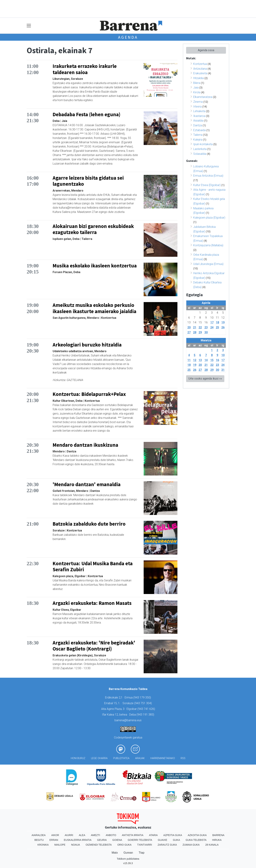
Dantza (198, 125)
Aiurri (69, 835)
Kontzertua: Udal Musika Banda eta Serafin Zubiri (93, 567)
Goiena (117, 840)
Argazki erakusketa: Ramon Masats (92, 603)
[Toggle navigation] (29, 26)
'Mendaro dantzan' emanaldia (87, 484)
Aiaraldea (39, 835)
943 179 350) (143, 698)
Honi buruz (78, 758)
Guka (177, 840)
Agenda (128, 37)
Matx (115, 853)
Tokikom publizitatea (128, 859)
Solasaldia (200, 154)
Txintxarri (145, 845)
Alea (82, 835)
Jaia (196, 88)
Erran (54, 840)
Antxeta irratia (133, 835)
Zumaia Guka (191, 845)
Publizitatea (121, 758)
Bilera (197, 83)
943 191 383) (146, 715)
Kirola (197, 92)
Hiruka (217, 840)
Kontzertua (200, 64)
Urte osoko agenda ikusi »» (205, 379)
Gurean (128, 853)
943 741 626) (147, 709)
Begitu (39, 840)
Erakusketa (200, 73)
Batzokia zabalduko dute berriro (89, 524)
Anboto (111, 835)
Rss (183, 758)
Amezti (95, 835)
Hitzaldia (198, 78)
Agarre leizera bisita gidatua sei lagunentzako (88, 181)
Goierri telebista (140, 840)
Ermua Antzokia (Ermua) (208, 176)
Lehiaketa (199, 111)
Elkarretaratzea (203, 97)
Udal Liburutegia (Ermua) (208, 264)
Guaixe (163, 840)
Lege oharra (99, 758)
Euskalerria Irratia (78, 840)
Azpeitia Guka (173, 835)
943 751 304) (143, 703)
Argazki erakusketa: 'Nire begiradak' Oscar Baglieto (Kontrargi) (94, 646)
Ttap (142, 853)
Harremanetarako (163, 758)
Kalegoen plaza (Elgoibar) (209, 218)
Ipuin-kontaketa (203, 144)
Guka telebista (196, 840)
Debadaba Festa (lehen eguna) (86, 114)
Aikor (55, 835)
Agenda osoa (206, 50)
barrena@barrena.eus (128, 720)
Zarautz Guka (167, 845)
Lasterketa (200, 149)
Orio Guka (124, 845)
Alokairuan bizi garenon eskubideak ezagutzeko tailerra (93, 229)
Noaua (76, 845)
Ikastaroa (199, 116)
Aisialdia (198, 121)
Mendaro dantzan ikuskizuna (85, 445)
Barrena (218, 835)
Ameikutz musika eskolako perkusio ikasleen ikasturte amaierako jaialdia (94, 308)
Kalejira (198, 140)
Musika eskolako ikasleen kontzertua (95, 266)
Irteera (197, 107)
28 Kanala (212, 845)
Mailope (60, 845)
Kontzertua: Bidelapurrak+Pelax (89, 394)
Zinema (198, 102)
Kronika (43, 845)
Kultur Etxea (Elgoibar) (207, 185)
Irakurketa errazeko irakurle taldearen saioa (85, 69)
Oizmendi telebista (99, 845)
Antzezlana (200, 69)
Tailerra (198, 135)
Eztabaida (199, 130)
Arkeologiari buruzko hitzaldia (87, 345)
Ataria (153, 835)
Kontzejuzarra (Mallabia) (208, 245)
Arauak (140, 758)
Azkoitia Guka (197, 835)
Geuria (102, 840)
